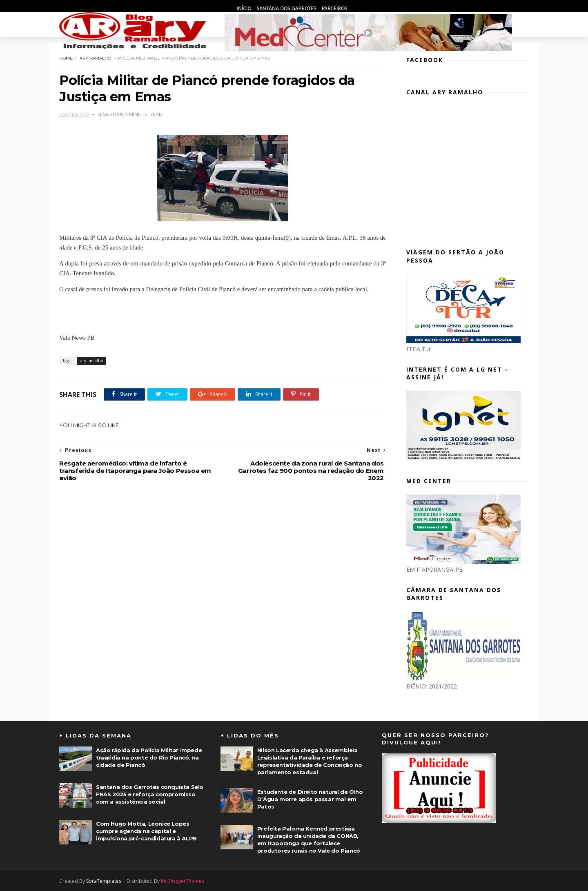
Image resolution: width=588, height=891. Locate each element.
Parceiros (335, 8)
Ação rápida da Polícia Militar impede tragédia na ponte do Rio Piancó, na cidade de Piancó (149, 757)
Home (66, 58)
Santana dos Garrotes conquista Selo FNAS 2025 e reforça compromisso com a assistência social (150, 794)
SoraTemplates (104, 881)
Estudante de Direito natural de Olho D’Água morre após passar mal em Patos (310, 799)
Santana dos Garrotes (287, 8)
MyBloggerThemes (183, 881)
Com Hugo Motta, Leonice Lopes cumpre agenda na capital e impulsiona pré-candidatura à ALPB (146, 831)
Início (245, 8)
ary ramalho (95, 58)
